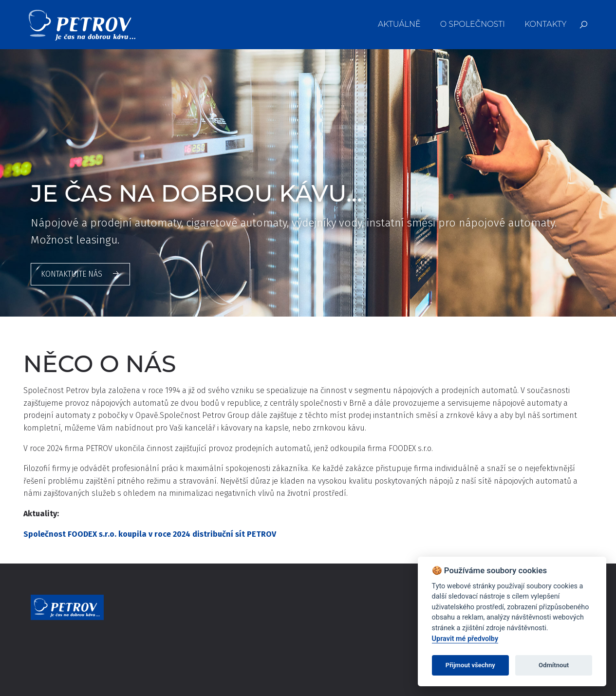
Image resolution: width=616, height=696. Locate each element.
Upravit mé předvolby (465, 639)
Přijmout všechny (470, 665)
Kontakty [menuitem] (545, 24)
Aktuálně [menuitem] (399, 24)
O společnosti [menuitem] (473, 24)
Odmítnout (554, 665)
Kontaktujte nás (80, 274)
